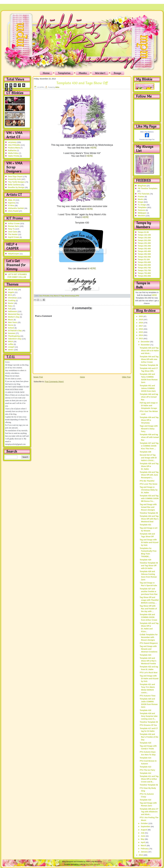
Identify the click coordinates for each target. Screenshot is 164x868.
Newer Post (38, 377)
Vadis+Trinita (14, 156)
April (143, 842)
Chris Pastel (13, 211)
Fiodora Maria (14, 148)
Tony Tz (11, 229)
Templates (64, 73)
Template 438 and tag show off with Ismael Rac (149, 437)
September (146, 826)
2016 (141, 329)
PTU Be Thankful (147, 481)
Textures (142, 210)
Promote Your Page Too (147, 140)
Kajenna (12, 203)
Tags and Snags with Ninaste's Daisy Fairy (149, 429)
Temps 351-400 (144, 249)
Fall (10, 309)
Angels (11, 292)
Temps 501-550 (144, 257)
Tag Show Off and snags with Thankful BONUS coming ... (149, 600)
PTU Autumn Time (148, 696)
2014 (141, 335)
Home (46, 73)
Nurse (11, 325)
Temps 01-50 (143, 232)
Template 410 (145, 800)
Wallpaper (142, 213)
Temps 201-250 (144, 240)
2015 (141, 332)
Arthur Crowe (14, 223)
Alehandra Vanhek (16, 208)
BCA (10, 295)
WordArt (142, 216)
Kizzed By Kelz (14, 179)
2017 (141, 326)
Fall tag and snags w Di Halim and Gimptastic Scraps (149, 406)
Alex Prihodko (14, 145)
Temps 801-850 (144, 276)
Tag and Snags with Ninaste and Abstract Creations (148, 649)
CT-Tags (61, 296)
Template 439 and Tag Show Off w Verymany (149, 420)
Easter (11, 303)
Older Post (126, 377)
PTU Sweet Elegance (149, 643)
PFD (77, 296)
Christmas (12, 298)
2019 (141, 319)
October (145, 823)
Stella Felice (13, 153)
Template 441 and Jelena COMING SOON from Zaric (148, 388)
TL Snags (142, 205)
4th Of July (13, 290)
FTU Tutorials (144, 194)
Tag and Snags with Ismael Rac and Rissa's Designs (148, 507)
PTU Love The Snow (148, 484)
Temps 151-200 (144, 238)
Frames (141, 197)
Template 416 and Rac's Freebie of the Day (149, 737)
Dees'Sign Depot (15, 176)
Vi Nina (11, 205)
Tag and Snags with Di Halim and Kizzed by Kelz (149, 542)
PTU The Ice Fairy (147, 770)
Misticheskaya (70, 296)
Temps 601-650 (144, 265)
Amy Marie (54, 296)
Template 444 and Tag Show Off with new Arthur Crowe (149, 359)
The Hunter (13, 234)
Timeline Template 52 (149, 785)
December (146, 342)
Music (11, 320)
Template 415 (145, 743)
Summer (12, 333)
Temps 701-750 (144, 270)
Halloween (13, 311)
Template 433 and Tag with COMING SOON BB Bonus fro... (149, 498)
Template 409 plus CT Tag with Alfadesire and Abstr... (149, 812)
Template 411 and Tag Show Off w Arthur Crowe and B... (149, 779)
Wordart (100, 73)
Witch (11, 341)
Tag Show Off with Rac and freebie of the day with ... (148, 609)
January (145, 852)
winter (11, 350)
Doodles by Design (16, 187)
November (146, 345)
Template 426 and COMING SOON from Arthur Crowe (148, 617)
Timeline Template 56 (149, 365)
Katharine (12, 150)
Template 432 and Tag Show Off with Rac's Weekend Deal (149, 519)
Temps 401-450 (144, 251)
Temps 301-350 (144, 246)
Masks (83, 73)
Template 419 (145, 710)
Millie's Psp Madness (147, 132)
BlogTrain (142, 186)
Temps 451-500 (144, 254)
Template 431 (145, 525)
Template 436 (145, 452)
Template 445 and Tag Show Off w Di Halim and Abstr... (149, 351)
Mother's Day (14, 317)
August (144, 830)
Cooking (12, 300)
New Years (13, 322)
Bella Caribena (14, 185)
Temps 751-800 (144, 273)
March (144, 845)
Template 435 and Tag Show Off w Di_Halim (149, 466)
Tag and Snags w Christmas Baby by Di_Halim (149, 490)
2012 (141, 855)
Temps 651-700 (144, 268)
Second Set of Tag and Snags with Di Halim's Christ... (148, 458)
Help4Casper (14, 254)
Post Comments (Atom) (54, 382)
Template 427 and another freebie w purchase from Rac (149, 591)
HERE (93, 148)
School (11, 328)
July (143, 833)
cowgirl (11, 347)
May (143, 839)
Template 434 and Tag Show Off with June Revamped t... (149, 475)
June (143, 836)
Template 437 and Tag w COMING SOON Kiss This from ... (149, 446)
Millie (57, 87)
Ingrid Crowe (14, 237)
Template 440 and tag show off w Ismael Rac (149, 397)
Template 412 (145, 773)
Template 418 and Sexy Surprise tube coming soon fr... (149, 716)
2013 (141, 338)
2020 (141, 316)
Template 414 (145, 758)
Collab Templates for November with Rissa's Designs (149, 637)
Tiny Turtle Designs (16, 182)
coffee (11, 344)
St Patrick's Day (15, 331)
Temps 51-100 (144, 259)
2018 (141, 323)
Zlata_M (11, 200)
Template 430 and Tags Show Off (82, 83)
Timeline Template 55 (149, 513)
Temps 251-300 (144, 243)
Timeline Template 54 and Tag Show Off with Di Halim (149, 566)
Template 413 (145, 767)
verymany (12, 142)
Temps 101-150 (144, 235)
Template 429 (145, 560)
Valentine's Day (15, 339)
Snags (117, 73)
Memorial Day (14, 314)
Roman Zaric (14, 226)
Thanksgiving (14, 336)
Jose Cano (13, 232)
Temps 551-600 (144, 262)
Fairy (10, 306)
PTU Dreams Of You (148, 725)
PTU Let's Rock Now (149, 673)
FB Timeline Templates (148, 188)
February (145, 849)
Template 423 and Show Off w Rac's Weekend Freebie (148, 661)
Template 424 (145, 655)
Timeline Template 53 (149, 722)
